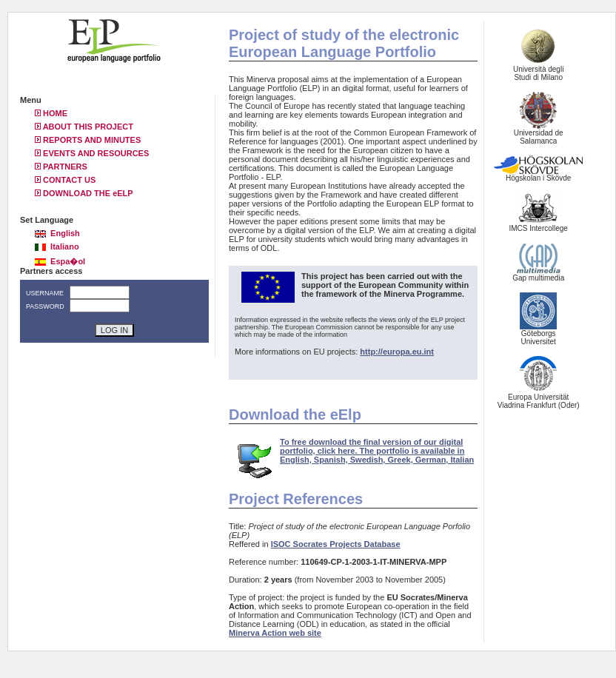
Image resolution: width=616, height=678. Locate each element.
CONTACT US (65, 180)
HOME (51, 113)
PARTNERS (61, 167)
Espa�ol (60, 261)
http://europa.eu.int (397, 352)
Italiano (57, 246)
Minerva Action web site (275, 633)
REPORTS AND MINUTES (88, 140)
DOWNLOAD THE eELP (84, 193)
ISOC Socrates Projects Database (336, 544)
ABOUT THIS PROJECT (84, 127)
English (57, 233)
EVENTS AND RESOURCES (92, 153)
